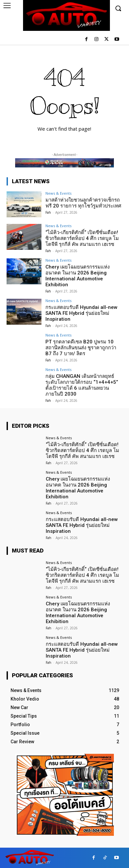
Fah (48, 212)
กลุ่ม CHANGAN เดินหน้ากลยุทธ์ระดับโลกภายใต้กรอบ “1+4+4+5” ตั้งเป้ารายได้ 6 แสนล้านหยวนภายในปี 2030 (82, 385)
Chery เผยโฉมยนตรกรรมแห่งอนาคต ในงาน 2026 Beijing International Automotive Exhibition (77, 276)
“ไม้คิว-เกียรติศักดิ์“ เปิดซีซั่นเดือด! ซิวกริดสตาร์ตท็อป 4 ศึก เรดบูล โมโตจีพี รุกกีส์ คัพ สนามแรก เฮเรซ (82, 238)
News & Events (58, 193)
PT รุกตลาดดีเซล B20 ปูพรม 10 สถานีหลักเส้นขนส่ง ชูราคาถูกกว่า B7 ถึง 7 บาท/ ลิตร (81, 348)
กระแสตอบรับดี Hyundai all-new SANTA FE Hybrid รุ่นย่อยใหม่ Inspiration (81, 313)
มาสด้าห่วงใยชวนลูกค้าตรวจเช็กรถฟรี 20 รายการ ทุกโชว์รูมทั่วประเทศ (83, 203)
